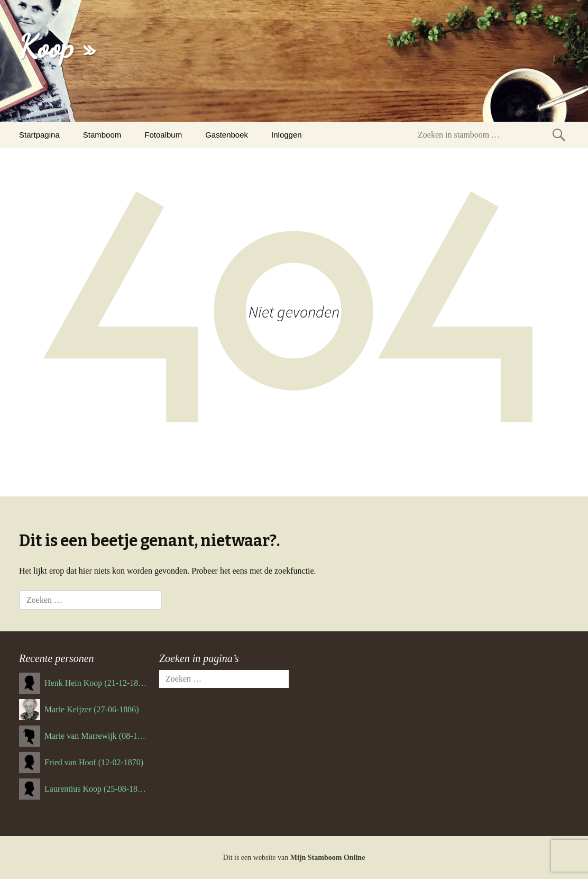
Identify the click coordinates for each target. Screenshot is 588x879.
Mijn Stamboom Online (328, 858)
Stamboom (102, 135)
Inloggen (287, 135)
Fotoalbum (163, 135)
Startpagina (39, 135)
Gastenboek (227, 135)
